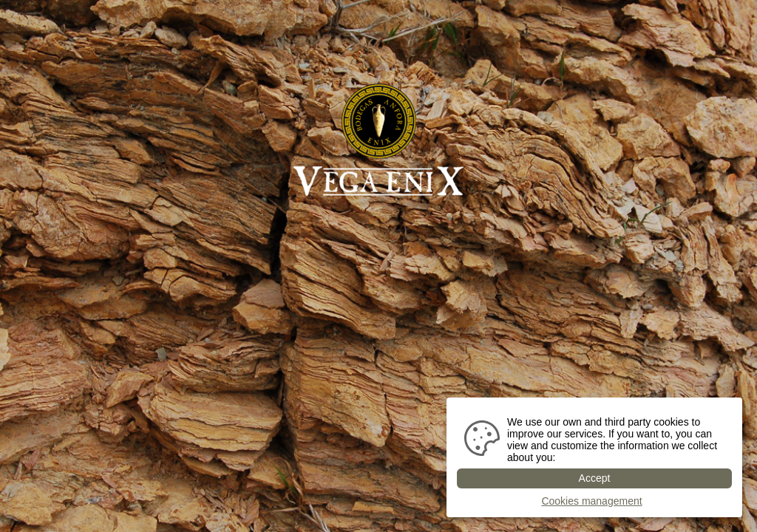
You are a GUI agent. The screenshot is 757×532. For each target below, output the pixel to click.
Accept (595, 478)
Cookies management (591, 501)
